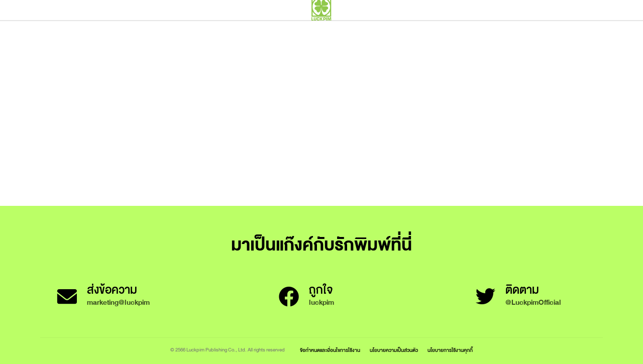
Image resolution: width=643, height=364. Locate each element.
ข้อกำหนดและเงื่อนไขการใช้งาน (330, 350)
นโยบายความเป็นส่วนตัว (394, 350)
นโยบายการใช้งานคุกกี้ (450, 350)
